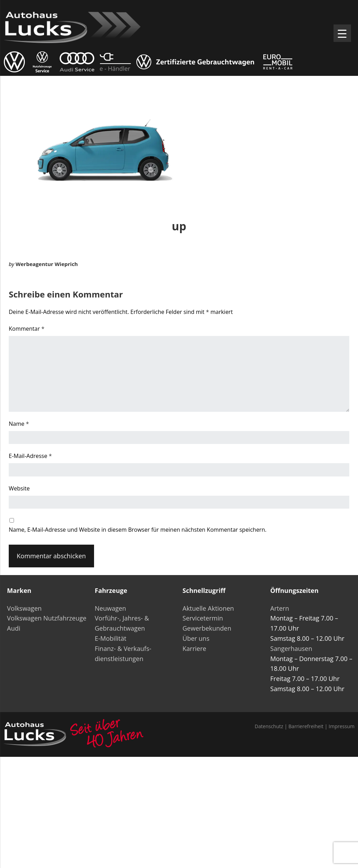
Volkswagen (24, 608)
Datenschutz (269, 726)
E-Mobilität (110, 638)
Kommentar (27, 329)
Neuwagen (110, 608)
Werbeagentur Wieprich (46, 264)
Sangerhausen (291, 648)
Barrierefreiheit (306, 726)
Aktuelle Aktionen (208, 608)
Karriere (194, 648)
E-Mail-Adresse (30, 456)
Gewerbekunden (207, 628)
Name (19, 424)
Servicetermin (203, 618)
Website (19, 488)
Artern (280, 608)
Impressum (342, 726)
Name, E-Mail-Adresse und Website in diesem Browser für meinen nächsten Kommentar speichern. (138, 530)
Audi (14, 628)
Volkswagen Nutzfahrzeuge (47, 618)
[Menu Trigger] (342, 33)
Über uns (196, 638)
